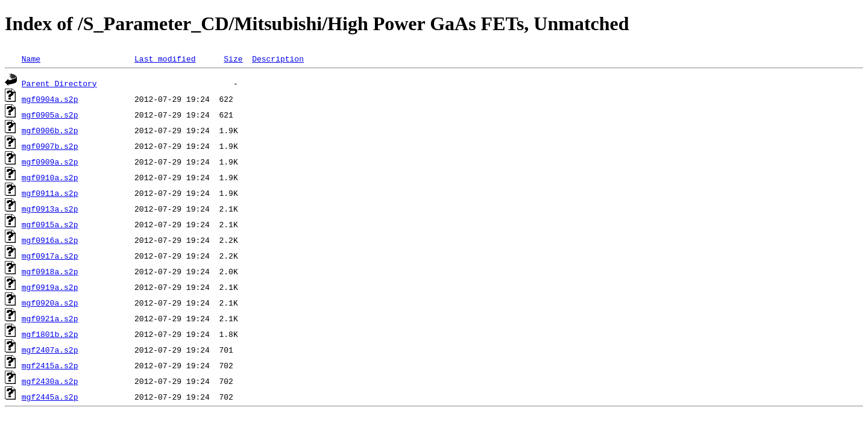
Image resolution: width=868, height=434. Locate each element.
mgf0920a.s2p (50, 303)
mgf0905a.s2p (50, 115)
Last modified (165, 58)
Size (233, 58)
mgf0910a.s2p (50, 177)
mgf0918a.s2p (50, 271)
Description (278, 58)
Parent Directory (59, 83)
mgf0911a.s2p (50, 193)
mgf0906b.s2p (50, 130)
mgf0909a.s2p (50, 162)
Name (31, 58)
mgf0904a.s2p (50, 99)
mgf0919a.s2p (50, 287)
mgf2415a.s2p (50, 365)
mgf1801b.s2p (50, 334)
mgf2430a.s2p (50, 381)
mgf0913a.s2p (50, 209)
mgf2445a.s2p (50, 397)
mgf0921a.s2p (50, 318)
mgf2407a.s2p (50, 350)
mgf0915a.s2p (50, 224)
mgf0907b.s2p (50, 146)
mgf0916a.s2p (50, 240)
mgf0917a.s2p (50, 256)
